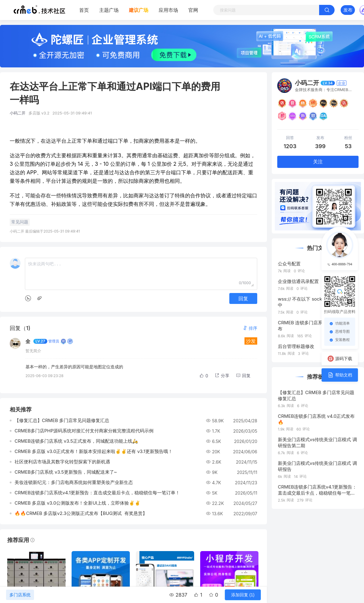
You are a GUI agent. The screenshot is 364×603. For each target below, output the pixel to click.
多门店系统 (20, 595)
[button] (250, 328)
